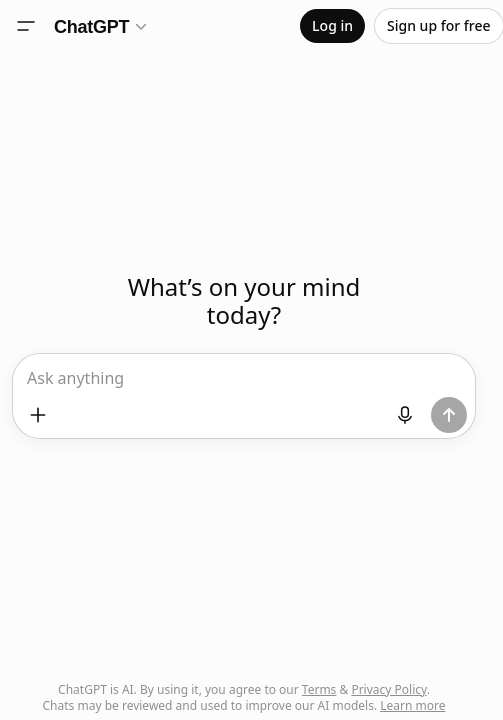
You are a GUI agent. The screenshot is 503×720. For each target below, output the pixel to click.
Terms (319, 689)
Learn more (412, 705)
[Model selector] (101, 26)
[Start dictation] (405, 415)
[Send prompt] (449, 415)
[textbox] (243, 385)
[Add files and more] (38, 415)
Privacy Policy (388, 689)
